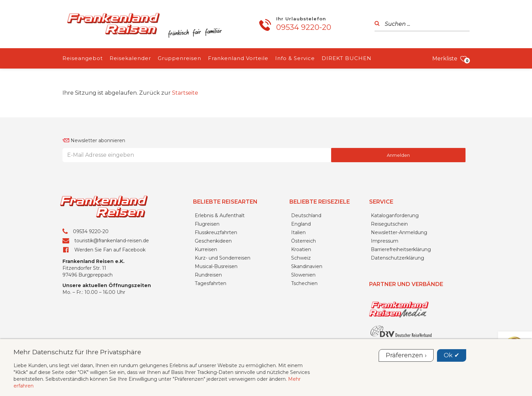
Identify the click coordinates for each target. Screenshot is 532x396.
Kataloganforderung (395, 215)
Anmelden (398, 155)
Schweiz (301, 258)
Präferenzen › (406, 355)
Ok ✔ (452, 355)
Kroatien (301, 249)
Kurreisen (206, 249)
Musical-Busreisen (216, 266)
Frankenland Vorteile (238, 58)
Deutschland (306, 215)
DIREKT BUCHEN (347, 58)
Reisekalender (130, 58)
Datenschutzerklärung (397, 258)
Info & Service (295, 58)
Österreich (303, 241)
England (301, 224)
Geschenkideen (213, 241)
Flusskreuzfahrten (216, 232)
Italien (298, 232)
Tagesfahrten (211, 283)
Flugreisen (207, 224)
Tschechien (304, 283)
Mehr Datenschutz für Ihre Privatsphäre (77, 352)
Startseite (185, 93)
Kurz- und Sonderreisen (223, 258)
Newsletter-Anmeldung (399, 232)
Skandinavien (307, 266)
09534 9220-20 (304, 27)
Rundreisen (208, 275)
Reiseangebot (83, 58)
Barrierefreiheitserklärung (401, 249)
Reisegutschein (389, 224)
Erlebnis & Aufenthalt (220, 215)
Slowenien (303, 275)
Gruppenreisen (179, 58)
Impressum (385, 241)
